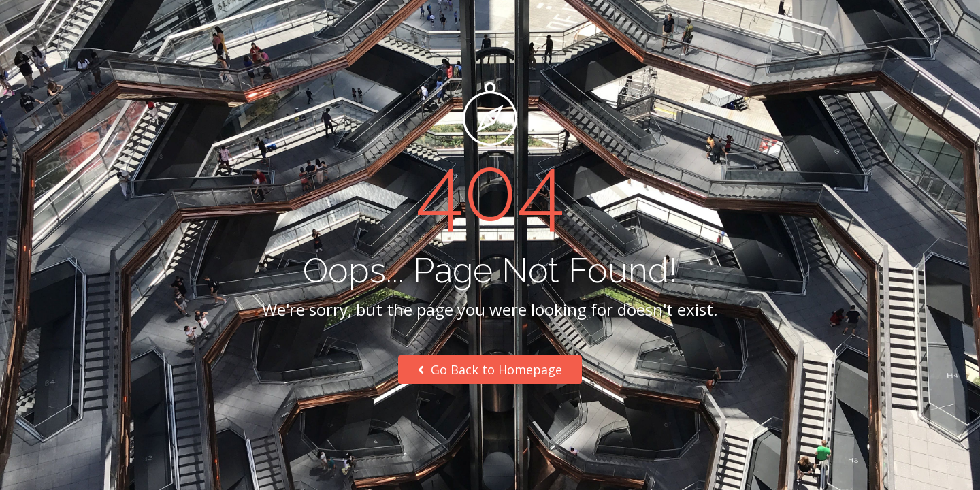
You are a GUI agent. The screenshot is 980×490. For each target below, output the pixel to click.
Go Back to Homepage (490, 370)
